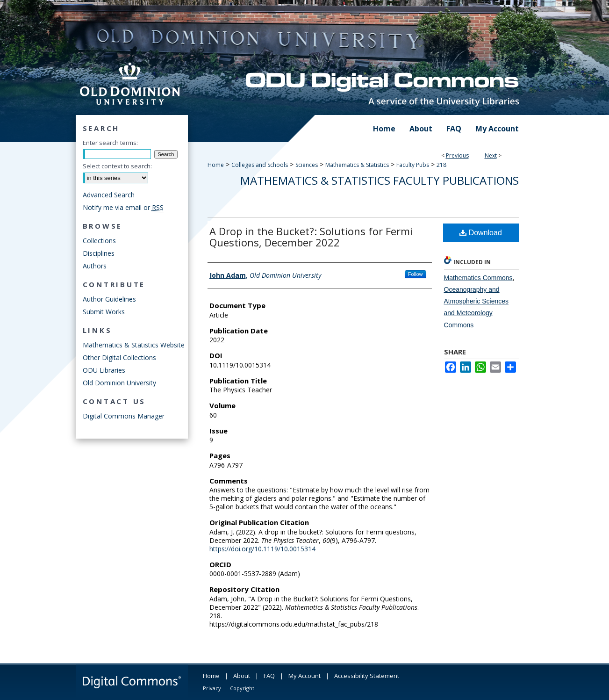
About (242, 676)
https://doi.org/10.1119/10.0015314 (262, 549)
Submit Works (104, 312)
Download (481, 233)
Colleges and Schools (260, 165)
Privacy (212, 688)
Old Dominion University (119, 383)
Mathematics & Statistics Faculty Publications (380, 180)
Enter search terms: (110, 143)
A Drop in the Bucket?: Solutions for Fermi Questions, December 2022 (311, 237)
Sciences (307, 165)
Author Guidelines (109, 299)
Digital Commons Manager (124, 416)
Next (491, 155)
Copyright (242, 688)
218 (441, 165)
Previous (457, 155)
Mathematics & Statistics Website (134, 345)
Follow (416, 274)
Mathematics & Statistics (357, 165)
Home (216, 165)
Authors (95, 266)
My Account (304, 676)
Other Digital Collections (119, 357)
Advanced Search (109, 195)
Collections (99, 241)
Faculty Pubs (413, 165)
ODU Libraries (104, 370)
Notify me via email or (123, 207)
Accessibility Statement (367, 676)
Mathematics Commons (478, 278)
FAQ (269, 676)
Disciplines (99, 253)
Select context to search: (117, 166)
